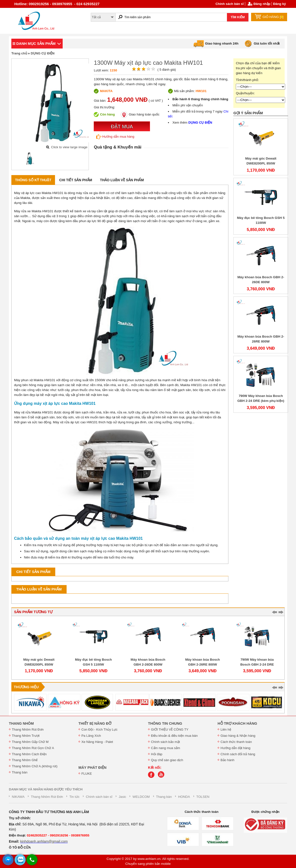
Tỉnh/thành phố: (247, 80)
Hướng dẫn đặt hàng (235, 748)
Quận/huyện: (245, 93)
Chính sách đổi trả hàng (238, 754)
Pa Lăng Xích (91, 736)
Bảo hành (227, 760)
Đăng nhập (262, 4)
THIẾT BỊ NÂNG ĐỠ (95, 723)
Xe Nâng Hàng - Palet (97, 742)
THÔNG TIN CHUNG (165, 723)
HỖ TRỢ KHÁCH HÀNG (237, 723)
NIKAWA (18, 797)
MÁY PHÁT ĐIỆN (92, 768)
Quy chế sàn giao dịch (167, 760)
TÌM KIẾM (238, 17)
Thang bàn (20, 772)
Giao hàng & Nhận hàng (238, 736)
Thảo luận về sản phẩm (122, 180)
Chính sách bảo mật (165, 742)
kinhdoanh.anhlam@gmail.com (44, 841)
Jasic (122, 797)
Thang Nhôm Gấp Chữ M (30, 742)
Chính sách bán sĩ (230, 4)
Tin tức (74, 797)
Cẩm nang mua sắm (166, 748)
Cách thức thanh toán (236, 742)
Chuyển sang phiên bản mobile (148, 864)
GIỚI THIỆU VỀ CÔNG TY (170, 729)
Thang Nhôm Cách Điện (29, 754)
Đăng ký (279, 4)
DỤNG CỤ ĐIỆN (43, 53)
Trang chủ (19, 53)
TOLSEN (203, 797)
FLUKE (87, 774)
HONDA (184, 797)
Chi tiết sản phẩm (76, 180)
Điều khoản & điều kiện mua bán (174, 736)
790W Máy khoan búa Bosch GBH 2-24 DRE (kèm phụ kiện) (257, 664)
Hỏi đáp (157, 754)
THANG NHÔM (21, 723)
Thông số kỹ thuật (33, 180)
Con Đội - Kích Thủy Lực (99, 729)
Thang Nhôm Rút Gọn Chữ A (33, 748)
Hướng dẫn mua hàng (115, 137)
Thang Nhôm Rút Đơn (28, 729)
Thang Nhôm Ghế (25, 760)
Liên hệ (226, 729)
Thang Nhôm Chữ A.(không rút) (35, 766)
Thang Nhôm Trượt (26, 736)
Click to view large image (69, 147)
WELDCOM (141, 797)
